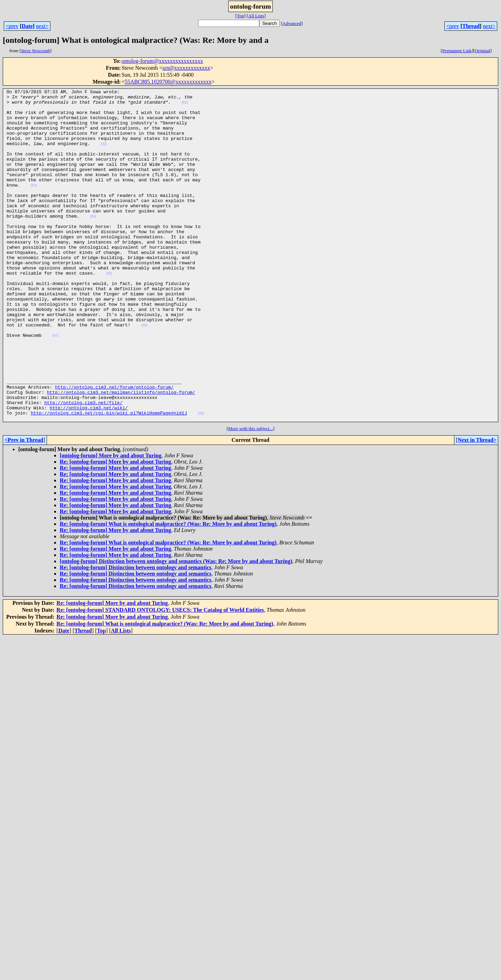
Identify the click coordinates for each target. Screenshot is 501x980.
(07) (56, 385)
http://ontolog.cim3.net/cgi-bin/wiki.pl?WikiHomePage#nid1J (109, 478)
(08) (201, 479)
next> (42, 26)
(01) (185, 106)
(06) (144, 373)
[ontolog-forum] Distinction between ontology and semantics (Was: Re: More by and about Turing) (176, 627)
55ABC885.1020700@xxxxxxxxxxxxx (168, 82)
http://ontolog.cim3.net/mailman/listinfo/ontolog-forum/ (121, 453)
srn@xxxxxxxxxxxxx (186, 68)
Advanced (292, 23)
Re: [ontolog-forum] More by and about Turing (115, 528)
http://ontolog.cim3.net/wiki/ (89, 472)
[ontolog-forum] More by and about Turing (110, 522)
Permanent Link (457, 51)
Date (27, 26)
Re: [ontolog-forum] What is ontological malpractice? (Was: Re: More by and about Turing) (168, 590)
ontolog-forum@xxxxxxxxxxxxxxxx (162, 61)
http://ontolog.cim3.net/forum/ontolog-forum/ (114, 447)
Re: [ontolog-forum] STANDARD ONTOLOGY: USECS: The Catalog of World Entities (160, 676)
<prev (12, 26)
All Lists (256, 16)
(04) (93, 242)
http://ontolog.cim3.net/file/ (83, 466)
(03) (34, 205)
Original (482, 51)
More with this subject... (251, 495)
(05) (109, 311)
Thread (471, 26)
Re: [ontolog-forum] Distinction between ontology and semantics (136, 634)
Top (240, 16)
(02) (104, 155)
